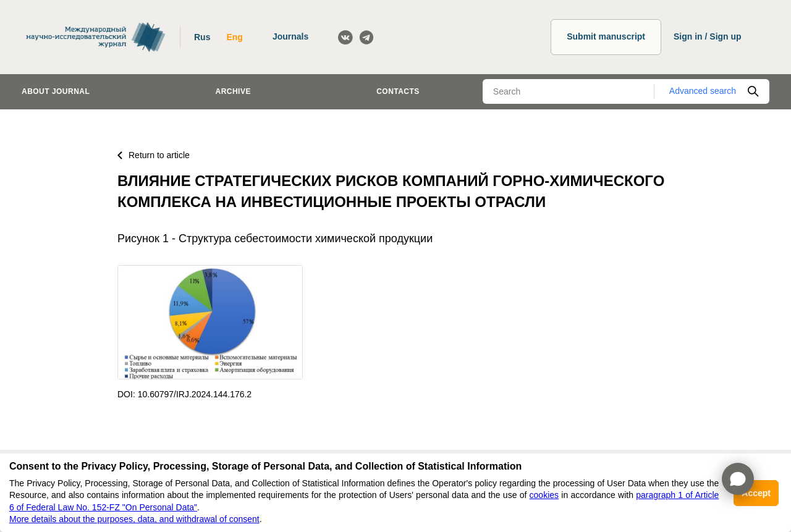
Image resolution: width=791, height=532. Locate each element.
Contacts (398, 91)
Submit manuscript (606, 36)
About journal (56, 91)
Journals (290, 36)
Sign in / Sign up (708, 36)
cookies (544, 495)
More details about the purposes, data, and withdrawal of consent (134, 519)
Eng (234, 37)
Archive (233, 91)
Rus (202, 37)
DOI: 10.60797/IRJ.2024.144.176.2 (184, 394)
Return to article (154, 155)
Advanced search (703, 91)
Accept (756, 493)
